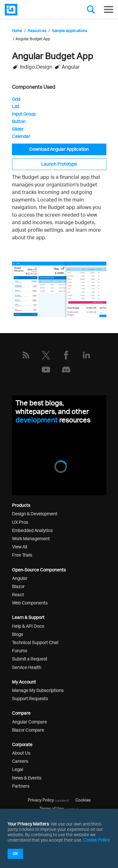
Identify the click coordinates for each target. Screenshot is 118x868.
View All (20, 547)
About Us (21, 753)
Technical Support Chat (35, 642)
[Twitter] (46, 355)
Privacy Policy (41, 800)
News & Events (27, 778)
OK (15, 854)
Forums (20, 651)
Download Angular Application (59, 149)
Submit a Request (30, 659)
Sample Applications (70, 31)
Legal (17, 769)
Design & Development (35, 514)
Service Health (27, 667)
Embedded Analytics (32, 530)
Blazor (18, 586)
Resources (37, 31)
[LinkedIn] (86, 355)
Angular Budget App (33, 39)
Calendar (21, 136)
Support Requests (30, 698)
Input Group (24, 114)
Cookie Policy (96, 840)
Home (17, 31)
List (16, 106)
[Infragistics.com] (36, 10)
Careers (20, 761)
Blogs (17, 634)
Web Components (30, 603)
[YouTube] (46, 370)
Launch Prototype (59, 164)
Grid (16, 99)
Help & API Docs (28, 626)
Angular (20, 578)
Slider (18, 129)
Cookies (83, 800)
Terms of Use (51, 808)
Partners (21, 786)
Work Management (31, 539)
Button (19, 121)
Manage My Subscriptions (38, 690)
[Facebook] (66, 355)
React (18, 595)
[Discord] (66, 370)
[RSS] (26, 355)
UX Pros (20, 522)
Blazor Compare (28, 730)
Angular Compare (29, 722)
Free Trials (22, 555)
